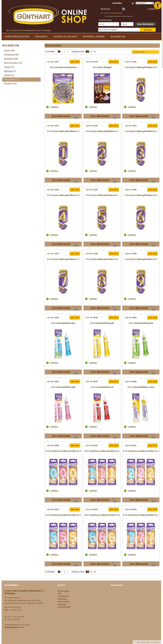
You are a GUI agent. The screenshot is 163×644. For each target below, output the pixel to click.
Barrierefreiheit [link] (64, 602)
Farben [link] (9, 67)
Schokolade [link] (11, 55)
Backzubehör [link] (12, 79)
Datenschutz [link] (62, 599)
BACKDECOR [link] (118, 37)
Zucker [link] (9, 51)
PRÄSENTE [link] (41, 37)
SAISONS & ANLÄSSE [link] (65, 37)
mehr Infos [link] (75, 62)
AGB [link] (60, 593)
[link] (158, 5)
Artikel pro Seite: (78, 52)
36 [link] (91, 52)
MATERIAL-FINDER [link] (94, 37)
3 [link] (64, 52)
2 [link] (62, 52)
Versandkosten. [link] (155, 642)
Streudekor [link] (11, 59)
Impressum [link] (62, 604)
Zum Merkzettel (145, 24)
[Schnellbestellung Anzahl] (127, 24)
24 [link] (87, 52)
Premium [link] (10, 84)
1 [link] (59, 52)
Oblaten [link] (9, 75)
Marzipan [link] (10, 71)
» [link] (68, 52)
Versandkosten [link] (63, 596)
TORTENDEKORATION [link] (17, 37)
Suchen (148, 30)
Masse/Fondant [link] (13, 63)
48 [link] (95, 52)
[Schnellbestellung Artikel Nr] (109, 24)
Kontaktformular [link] (64, 607)
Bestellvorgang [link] (63, 591)
